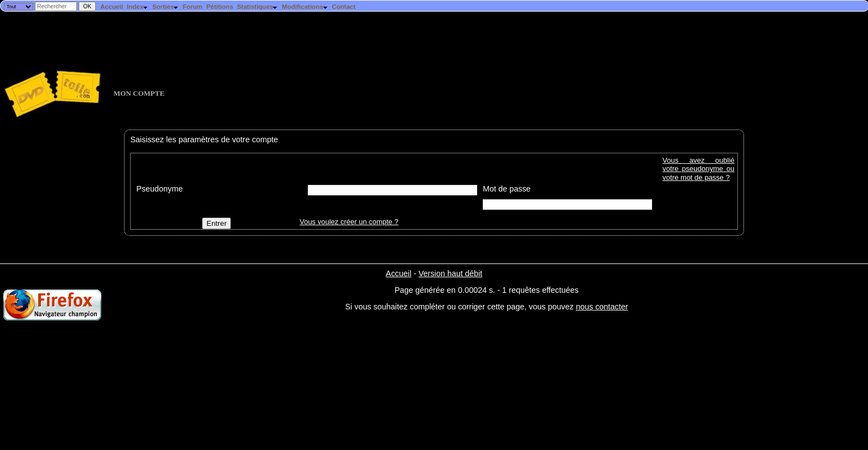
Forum (193, 7)
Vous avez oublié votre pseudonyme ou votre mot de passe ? (699, 169)
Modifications (305, 7)
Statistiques (257, 7)
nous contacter (602, 307)
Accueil (112, 7)
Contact (343, 7)
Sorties (166, 7)
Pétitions (220, 7)
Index (138, 7)
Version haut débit (450, 273)
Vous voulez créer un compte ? (349, 222)
